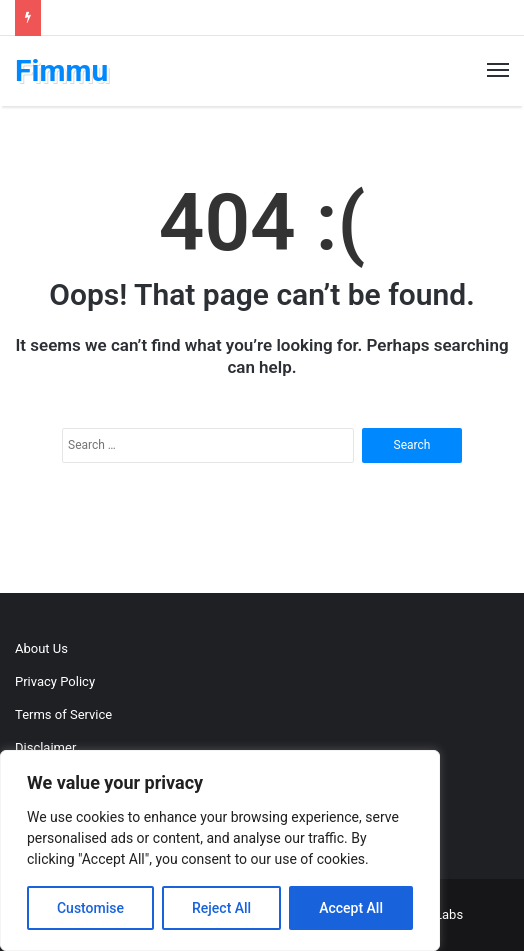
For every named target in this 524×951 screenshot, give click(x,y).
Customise (90, 908)
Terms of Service (63, 714)
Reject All (221, 908)
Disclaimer (45, 747)
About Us (41, 648)
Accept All (351, 908)
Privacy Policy (55, 681)
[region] (220, 850)
